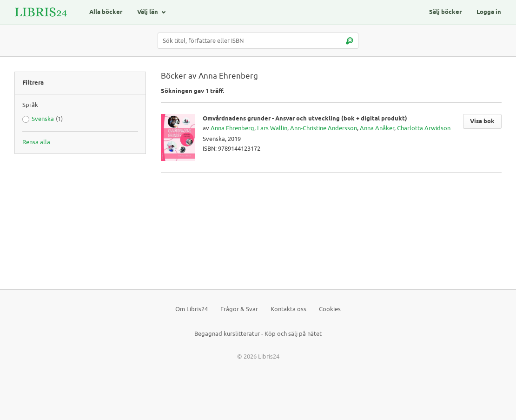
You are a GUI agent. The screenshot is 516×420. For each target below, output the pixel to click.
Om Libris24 (192, 309)
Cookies (330, 309)
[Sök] (349, 41)
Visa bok (482, 121)
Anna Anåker (377, 128)
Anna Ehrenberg (232, 128)
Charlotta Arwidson (424, 128)
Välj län (148, 12)
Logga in (489, 12)
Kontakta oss (288, 309)
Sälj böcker (445, 12)
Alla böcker (106, 12)
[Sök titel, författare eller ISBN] (258, 41)
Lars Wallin (272, 128)
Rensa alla (36, 142)
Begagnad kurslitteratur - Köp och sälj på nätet (258, 334)
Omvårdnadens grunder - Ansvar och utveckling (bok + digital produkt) (305, 119)
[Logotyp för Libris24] (41, 12)
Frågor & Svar (239, 309)
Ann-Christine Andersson (324, 128)
